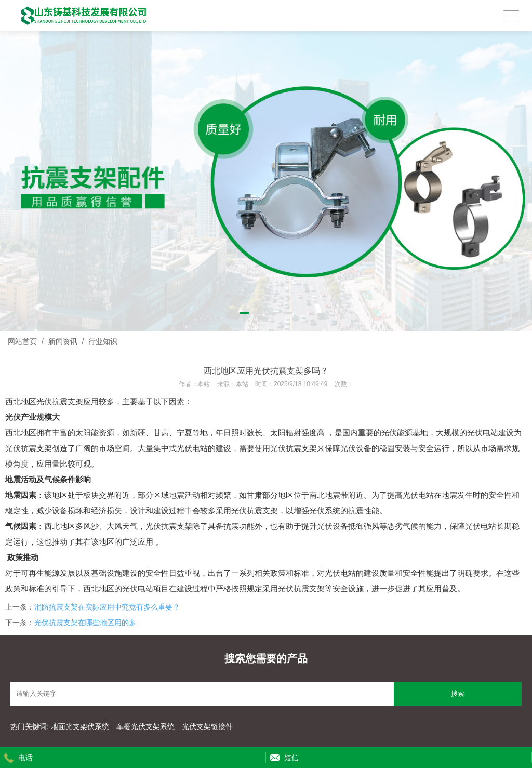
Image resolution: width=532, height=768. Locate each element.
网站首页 (22, 341)
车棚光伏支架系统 (145, 726)
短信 (291, 758)
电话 (25, 758)
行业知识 (102, 341)
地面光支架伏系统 (81, 726)
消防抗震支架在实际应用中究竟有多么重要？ (107, 607)
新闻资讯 (63, 341)
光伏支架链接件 (207, 726)
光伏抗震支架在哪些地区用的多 (85, 623)
